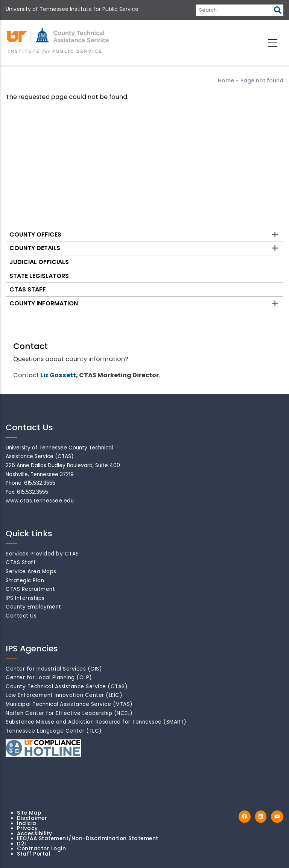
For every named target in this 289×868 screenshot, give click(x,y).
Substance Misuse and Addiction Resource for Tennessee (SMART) (96, 722)
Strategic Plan (25, 580)
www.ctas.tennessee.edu (40, 501)
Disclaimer (32, 818)
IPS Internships (25, 598)
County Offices (35, 234)
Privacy (27, 828)
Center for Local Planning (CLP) (49, 678)
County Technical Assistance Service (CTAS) (67, 687)
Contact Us (21, 616)
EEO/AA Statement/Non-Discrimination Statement (88, 838)
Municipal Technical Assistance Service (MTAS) (69, 704)
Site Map (29, 813)
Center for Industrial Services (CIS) (54, 669)
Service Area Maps (31, 571)
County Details (35, 248)
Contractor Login (41, 849)
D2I (22, 844)
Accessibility (35, 834)
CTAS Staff (28, 289)
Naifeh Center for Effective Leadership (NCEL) (69, 713)
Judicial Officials (39, 262)
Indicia (27, 823)
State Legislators (39, 276)
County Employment (33, 607)
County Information (44, 303)
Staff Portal (34, 854)
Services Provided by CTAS (42, 554)
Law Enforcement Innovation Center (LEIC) (64, 695)
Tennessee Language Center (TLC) (54, 731)
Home (226, 80)
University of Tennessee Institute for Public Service (72, 9)
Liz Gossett (58, 375)
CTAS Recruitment (30, 589)
